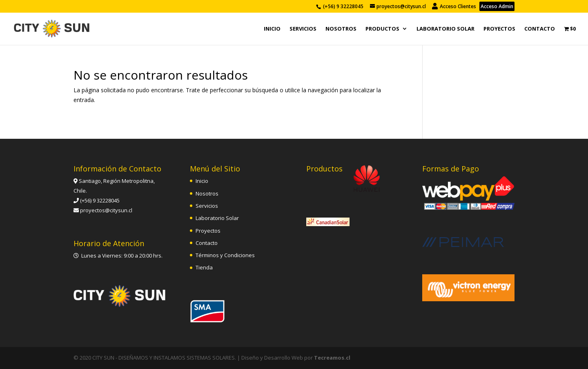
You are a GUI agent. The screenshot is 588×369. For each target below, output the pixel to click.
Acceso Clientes (455, 6)
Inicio (272, 29)
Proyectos (499, 29)
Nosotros (341, 29)
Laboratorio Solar (445, 29)
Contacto (540, 29)
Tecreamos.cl (332, 358)
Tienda (204, 267)
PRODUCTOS (382, 29)
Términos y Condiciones (225, 255)
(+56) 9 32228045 (343, 6)
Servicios (303, 29)
